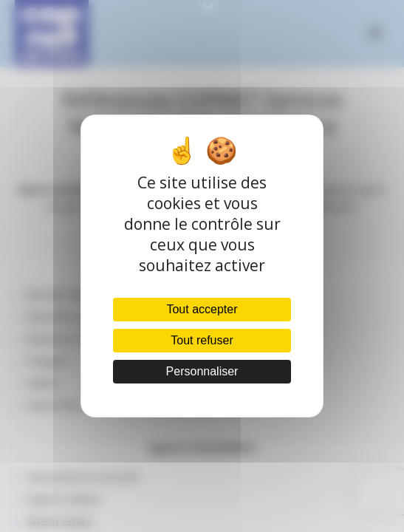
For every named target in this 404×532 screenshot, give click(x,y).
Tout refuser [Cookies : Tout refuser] (202, 340)
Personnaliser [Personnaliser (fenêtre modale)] (202, 371)
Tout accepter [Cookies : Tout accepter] (202, 309)
